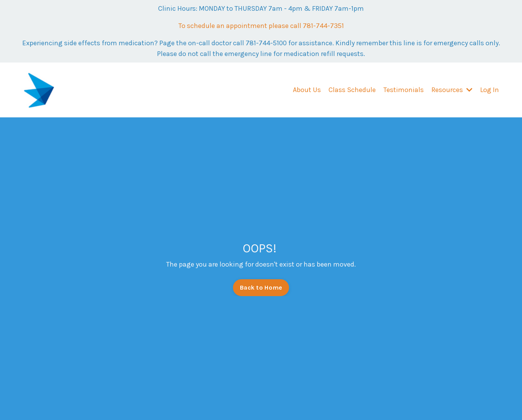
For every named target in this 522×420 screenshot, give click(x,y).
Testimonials (404, 90)
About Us (307, 90)
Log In (490, 90)
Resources (452, 90)
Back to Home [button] (261, 287)
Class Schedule (352, 90)
